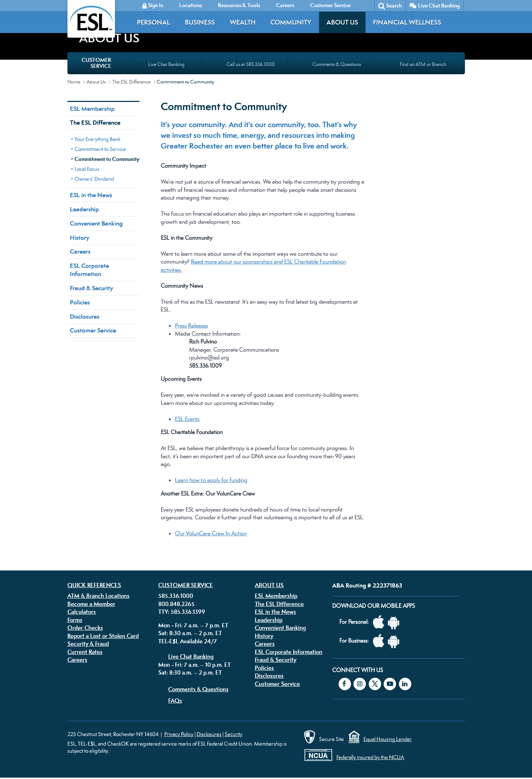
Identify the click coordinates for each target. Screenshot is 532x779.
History (80, 238)
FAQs (175, 700)
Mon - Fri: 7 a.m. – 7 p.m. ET (193, 625)
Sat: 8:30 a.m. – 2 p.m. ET (190, 633)
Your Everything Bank (98, 139)
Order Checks (85, 628)
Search (394, 6)
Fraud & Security (92, 288)
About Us (342, 22)
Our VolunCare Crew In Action (211, 533)
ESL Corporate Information (89, 270)
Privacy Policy (179, 734)
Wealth (243, 22)
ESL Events (187, 419)
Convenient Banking (96, 223)
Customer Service (93, 330)
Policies (80, 302)
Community (291, 22)
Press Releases (191, 326)
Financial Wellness (407, 22)
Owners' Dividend (94, 179)
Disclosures (85, 317)
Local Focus (87, 169)
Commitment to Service (100, 149)
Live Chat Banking (439, 6)
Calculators (82, 612)
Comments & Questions (198, 689)
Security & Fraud (88, 644)
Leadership (84, 209)
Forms (75, 620)
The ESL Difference (131, 82)
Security (234, 734)
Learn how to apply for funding (211, 480)
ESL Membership (92, 109)
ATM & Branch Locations (98, 596)
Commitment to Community (107, 159)
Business (200, 22)
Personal (153, 22)
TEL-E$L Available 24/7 (188, 641)
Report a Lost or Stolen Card (103, 636)
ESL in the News (91, 195)
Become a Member (91, 604)
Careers (80, 251)
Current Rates (85, 652)
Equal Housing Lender (388, 739)
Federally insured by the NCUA (370, 757)
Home (74, 82)
